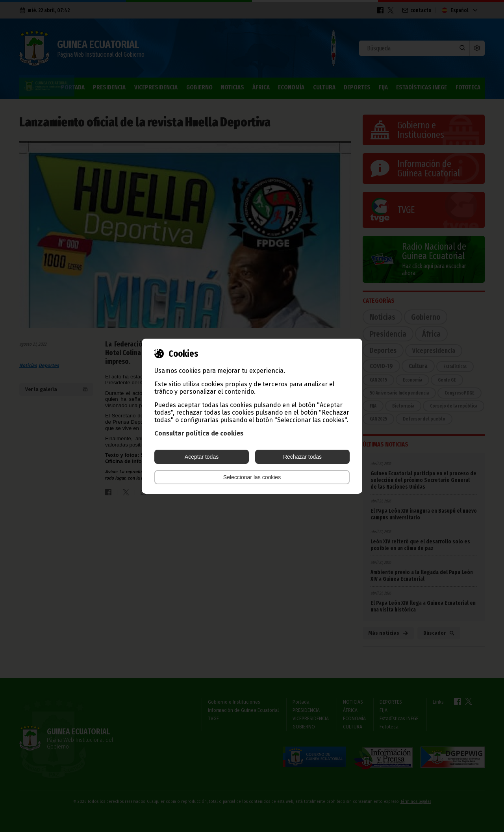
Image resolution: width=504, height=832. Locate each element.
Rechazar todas (302, 457)
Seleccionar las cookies (252, 477)
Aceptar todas (202, 457)
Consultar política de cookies (199, 433)
